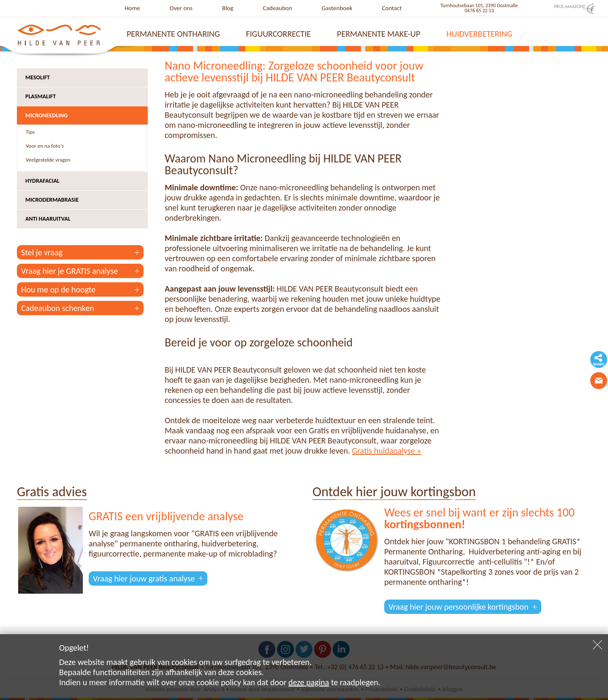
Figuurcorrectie (279, 34)
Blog (228, 8)
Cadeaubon (278, 8)
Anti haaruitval (48, 219)
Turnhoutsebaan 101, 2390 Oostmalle (479, 5)
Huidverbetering (479, 34)
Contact (392, 8)
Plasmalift (41, 96)
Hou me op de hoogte (58, 289)
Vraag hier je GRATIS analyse (69, 271)
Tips (30, 132)
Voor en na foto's (45, 146)
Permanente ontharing (173, 34)
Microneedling (46, 115)
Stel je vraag (42, 252)
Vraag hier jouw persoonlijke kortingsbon (459, 607)
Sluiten (597, 645)
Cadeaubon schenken (58, 308)
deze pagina (309, 682)
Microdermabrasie (52, 200)
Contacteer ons (599, 381)
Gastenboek (337, 8)
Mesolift (38, 77)
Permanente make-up (379, 34)
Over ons (181, 8)
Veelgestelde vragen (48, 160)
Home (132, 8)
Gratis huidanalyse (385, 451)
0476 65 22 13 (479, 11)
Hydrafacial (42, 181)
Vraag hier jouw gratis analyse (144, 578)
